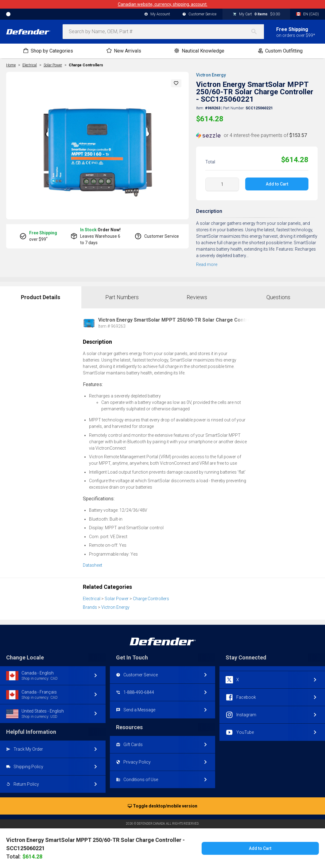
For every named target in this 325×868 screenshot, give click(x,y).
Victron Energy (211, 75)
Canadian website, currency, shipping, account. (163, 4)
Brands (90, 607)
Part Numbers (122, 297)
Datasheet (93, 565)
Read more (207, 264)
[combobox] (163, 32)
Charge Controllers (86, 65)
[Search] (257, 32)
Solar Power (117, 599)
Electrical (92, 599)
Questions (278, 297)
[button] (176, 83)
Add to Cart (277, 184)
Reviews (197, 297)
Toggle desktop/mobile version (162, 806)
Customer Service (199, 14)
